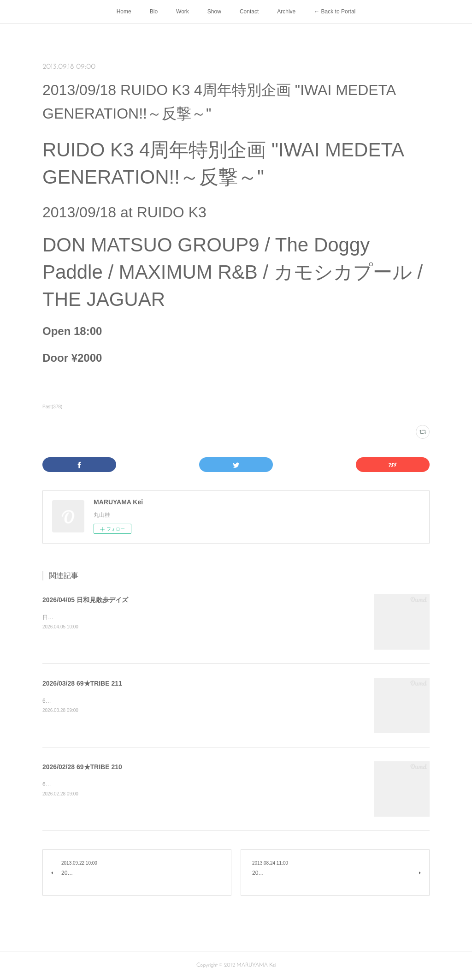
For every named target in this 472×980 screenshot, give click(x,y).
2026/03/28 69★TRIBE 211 (82, 683)
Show (214, 12)
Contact (249, 12)
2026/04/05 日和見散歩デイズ (85, 600)
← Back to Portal (335, 12)
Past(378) (52, 407)
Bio (154, 12)
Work (183, 12)
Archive (286, 12)
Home (124, 12)
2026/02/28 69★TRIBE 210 (82, 767)
